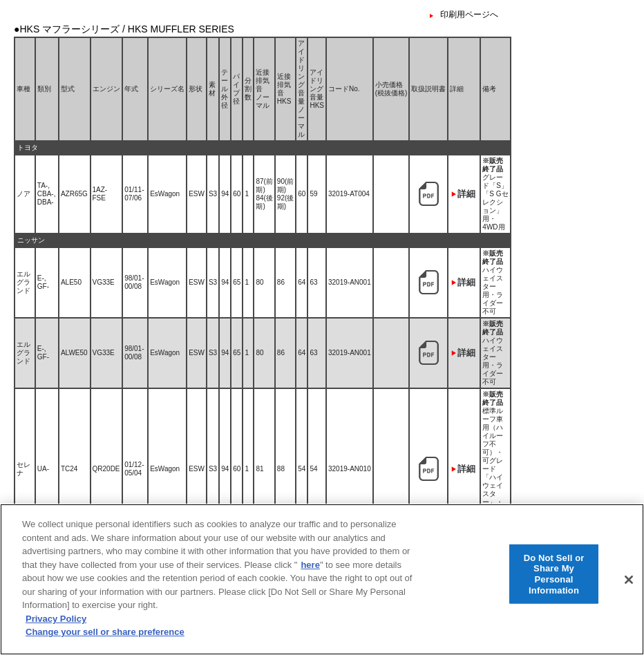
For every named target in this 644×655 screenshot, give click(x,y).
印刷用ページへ (469, 15)
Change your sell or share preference (105, 642)
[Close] (629, 589)
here (310, 575)
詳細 (466, 194)
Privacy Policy (56, 628)
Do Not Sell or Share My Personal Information (554, 584)
